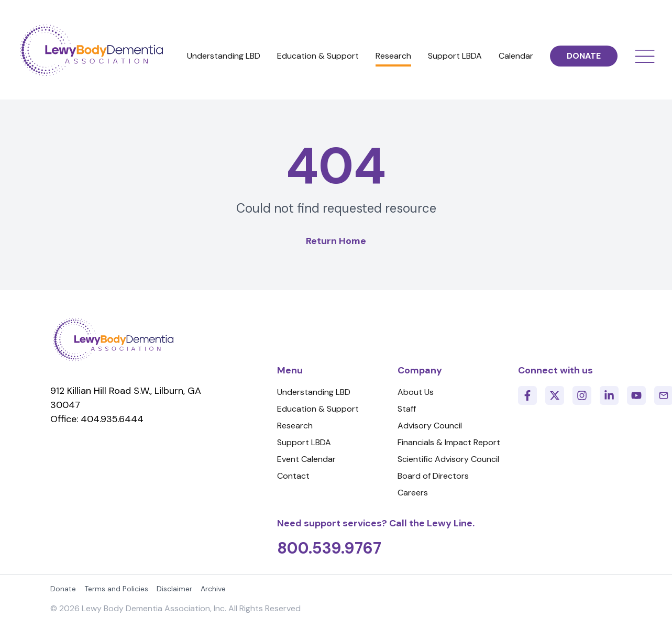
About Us (416, 392)
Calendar (516, 56)
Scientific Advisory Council (448, 459)
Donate (63, 589)
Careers (413, 493)
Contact (293, 476)
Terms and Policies (116, 589)
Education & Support (318, 56)
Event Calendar (306, 459)
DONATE (584, 56)
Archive (213, 589)
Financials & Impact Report (449, 442)
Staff (407, 409)
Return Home (336, 241)
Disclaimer (174, 589)
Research (393, 56)
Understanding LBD (224, 56)
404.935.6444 (112, 419)
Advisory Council (430, 426)
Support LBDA (455, 56)
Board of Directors (433, 476)
